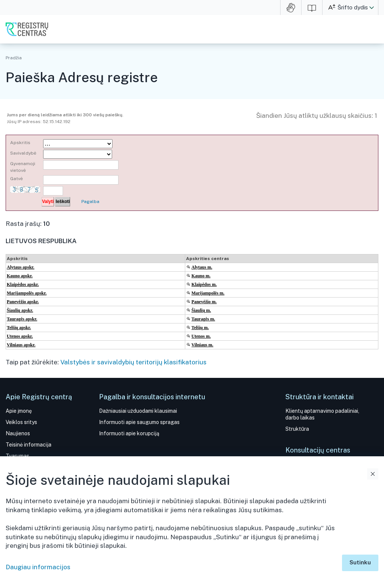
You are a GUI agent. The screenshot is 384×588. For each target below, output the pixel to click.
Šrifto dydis (353, 7)
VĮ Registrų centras (27, 29)
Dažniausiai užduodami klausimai (138, 411)
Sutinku (360, 562)
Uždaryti (373, 474)
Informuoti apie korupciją (129, 433)
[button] (372, 8)
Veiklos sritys (21, 422)
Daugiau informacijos (38, 567)
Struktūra (297, 429)
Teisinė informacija (28, 445)
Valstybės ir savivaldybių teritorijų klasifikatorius (133, 362)
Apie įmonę (19, 411)
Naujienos (18, 433)
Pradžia (14, 58)
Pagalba (90, 202)
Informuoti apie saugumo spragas (139, 422)
